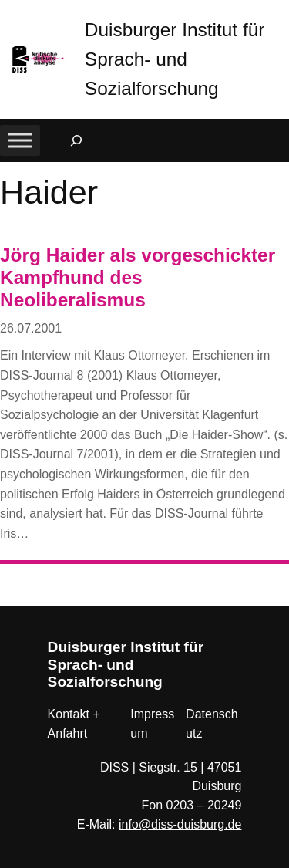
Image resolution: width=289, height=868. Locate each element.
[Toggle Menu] (20, 140)
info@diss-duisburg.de (180, 824)
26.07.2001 (31, 328)
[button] (277, 15)
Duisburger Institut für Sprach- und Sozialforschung (175, 59)
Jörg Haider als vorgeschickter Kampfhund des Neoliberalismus (138, 278)
